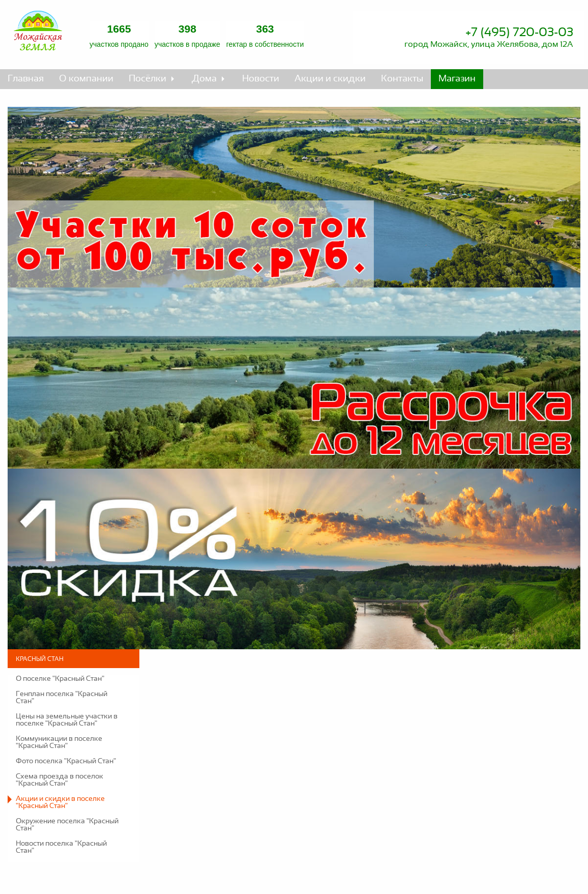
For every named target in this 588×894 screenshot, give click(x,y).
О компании (86, 79)
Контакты (402, 79)
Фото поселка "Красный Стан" (66, 761)
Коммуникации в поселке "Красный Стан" (59, 742)
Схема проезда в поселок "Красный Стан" (60, 780)
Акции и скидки (330, 79)
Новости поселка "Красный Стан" (61, 847)
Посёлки (148, 79)
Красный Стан (40, 659)
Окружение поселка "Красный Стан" (67, 825)
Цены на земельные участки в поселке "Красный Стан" (67, 720)
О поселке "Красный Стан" (60, 679)
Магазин (457, 79)
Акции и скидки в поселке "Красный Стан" (60, 802)
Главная (26, 79)
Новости (261, 79)
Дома (204, 79)
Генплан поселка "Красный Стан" (62, 698)
